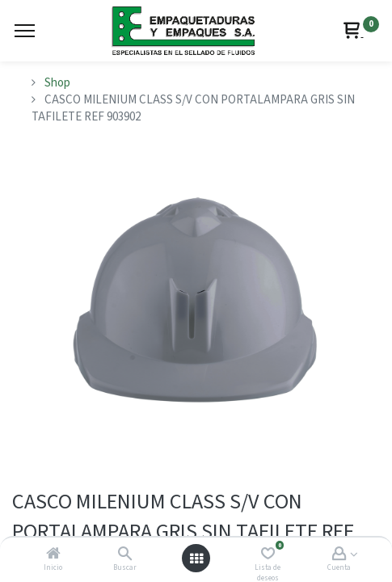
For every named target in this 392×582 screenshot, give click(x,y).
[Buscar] (125, 555)
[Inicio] (53, 555)
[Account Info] (339, 555)
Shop (57, 83)
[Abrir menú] (196, 559)
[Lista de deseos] (268, 555)
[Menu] (25, 31)
